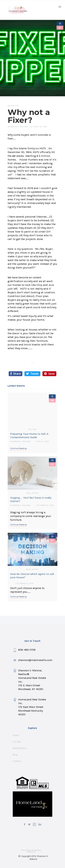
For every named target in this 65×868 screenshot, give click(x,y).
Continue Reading (18, 448)
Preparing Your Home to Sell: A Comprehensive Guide (29, 435)
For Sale (17, 742)
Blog (15, 755)
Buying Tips (13, 106)
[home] (17, 11)
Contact (17, 761)
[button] (60, 7)
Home (16, 735)
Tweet (32, 374)
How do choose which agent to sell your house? (32, 576)
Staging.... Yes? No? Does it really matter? (31, 499)
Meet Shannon (20, 748)
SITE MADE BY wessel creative (31, 850)
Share (16, 374)
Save (49, 374)
